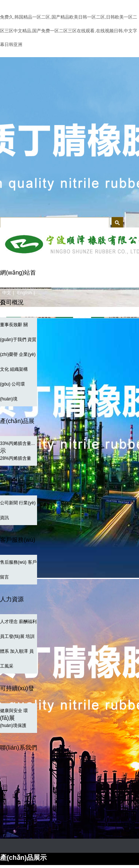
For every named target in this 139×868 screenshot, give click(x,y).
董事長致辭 (11, 325)
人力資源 (12, 599)
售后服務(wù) (13, 562)
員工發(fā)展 (12, 636)
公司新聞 (9, 503)
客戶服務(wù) (18, 540)
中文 (7, 293)
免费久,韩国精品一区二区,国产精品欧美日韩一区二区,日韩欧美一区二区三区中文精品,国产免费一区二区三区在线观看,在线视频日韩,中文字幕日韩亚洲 (69, 31)
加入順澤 (19, 651)
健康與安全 (11, 711)
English (24, 293)
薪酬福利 (28, 622)
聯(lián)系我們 (19, 748)
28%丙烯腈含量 (16, 458)
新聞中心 (12, 480)
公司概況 (12, 302)
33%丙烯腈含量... (17, 443)
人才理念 (9, 622)
